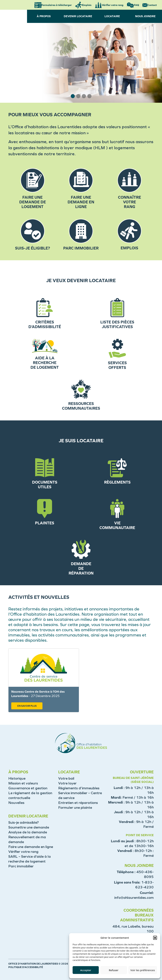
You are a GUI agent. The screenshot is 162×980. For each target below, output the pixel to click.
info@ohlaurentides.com (134, 898)
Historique (17, 778)
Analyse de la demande (28, 832)
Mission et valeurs (23, 783)
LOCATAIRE (112, 16)
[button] (155, 938)
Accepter (86, 970)
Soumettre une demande (29, 827)
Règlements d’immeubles (79, 788)
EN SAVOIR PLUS (27, 706)
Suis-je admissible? (24, 822)
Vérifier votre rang (23, 852)
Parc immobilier (21, 866)
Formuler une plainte (75, 808)
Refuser (114, 970)
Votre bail (66, 778)
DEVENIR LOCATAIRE (78, 16)
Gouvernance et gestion (28, 788)
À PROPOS (44, 16)
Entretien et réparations (78, 803)
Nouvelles (16, 803)
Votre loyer (67, 783)
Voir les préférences (143, 970)
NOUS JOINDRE (145, 16)
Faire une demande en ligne (31, 847)
